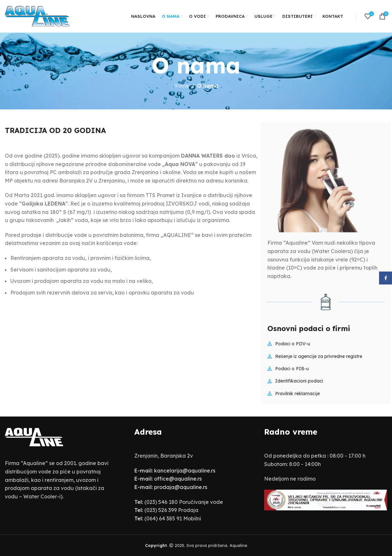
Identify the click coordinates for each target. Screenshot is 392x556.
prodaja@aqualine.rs (181, 487)
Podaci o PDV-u (293, 344)
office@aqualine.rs (178, 479)
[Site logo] (37, 16)
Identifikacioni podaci (299, 381)
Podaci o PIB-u (292, 369)
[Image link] (34, 437)
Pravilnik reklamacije (297, 394)
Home (181, 86)
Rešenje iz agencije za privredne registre (319, 356)
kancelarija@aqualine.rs (185, 471)
